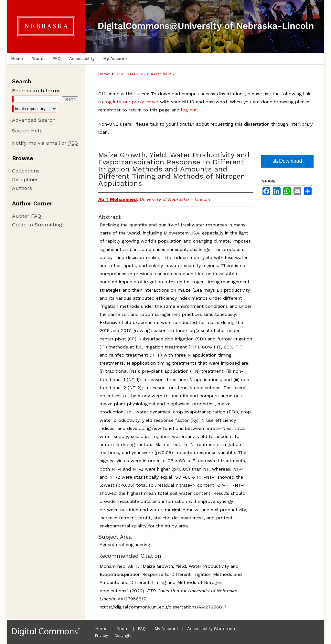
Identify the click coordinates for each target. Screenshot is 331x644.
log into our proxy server (132, 102)
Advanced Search (34, 120)
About (123, 629)
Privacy (101, 636)
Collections (26, 171)
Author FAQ (27, 216)
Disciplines (25, 179)
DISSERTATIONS (130, 74)
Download (288, 161)
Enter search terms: (37, 91)
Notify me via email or (45, 143)
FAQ (142, 629)
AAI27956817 (163, 74)
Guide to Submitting (37, 225)
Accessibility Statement (212, 629)
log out (189, 110)
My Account (166, 629)
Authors (22, 188)
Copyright (123, 636)
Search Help (27, 131)
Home (104, 74)
